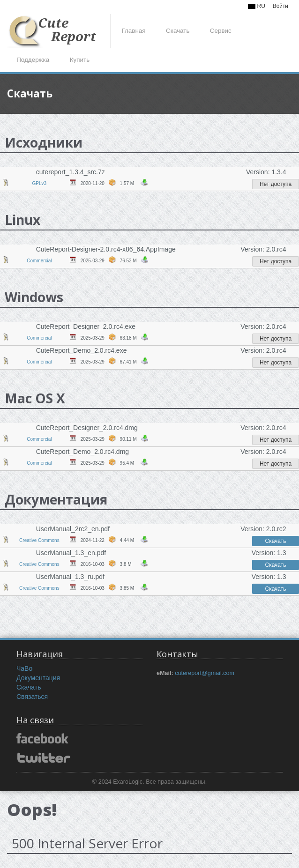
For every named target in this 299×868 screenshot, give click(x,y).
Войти (280, 6)
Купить (80, 60)
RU (256, 6)
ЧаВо (24, 668)
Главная (133, 31)
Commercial (39, 261)
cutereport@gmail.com (205, 673)
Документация (38, 678)
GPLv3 (40, 183)
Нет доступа (276, 184)
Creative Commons (39, 540)
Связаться (32, 697)
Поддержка (33, 60)
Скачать (178, 31)
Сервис (221, 31)
